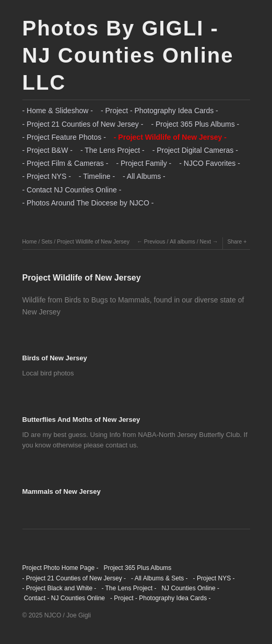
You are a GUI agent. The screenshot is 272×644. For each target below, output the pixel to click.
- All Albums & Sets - (159, 578)
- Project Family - (144, 163)
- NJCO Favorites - (210, 163)
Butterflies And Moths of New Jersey (81, 420)
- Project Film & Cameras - (66, 163)
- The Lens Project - (113, 150)
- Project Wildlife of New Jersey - (170, 137)
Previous (155, 241)
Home (30, 241)
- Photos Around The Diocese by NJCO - (88, 203)
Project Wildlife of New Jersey (93, 241)
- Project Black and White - (60, 588)
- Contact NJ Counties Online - (72, 190)
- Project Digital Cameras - (195, 150)
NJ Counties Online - (190, 588)
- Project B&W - (48, 150)
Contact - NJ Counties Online (64, 598)
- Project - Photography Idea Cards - (159, 111)
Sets (47, 241)
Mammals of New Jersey (62, 491)
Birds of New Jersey (55, 358)
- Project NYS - (47, 176)
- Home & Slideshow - (58, 111)
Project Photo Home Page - (61, 568)
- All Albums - (144, 176)
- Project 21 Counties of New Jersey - (83, 124)
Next (205, 241)
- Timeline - (97, 176)
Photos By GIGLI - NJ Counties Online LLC (128, 55)
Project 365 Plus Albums (137, 568)
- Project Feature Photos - (64, 137)
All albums (182, 241)
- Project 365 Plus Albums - (195, 124)
